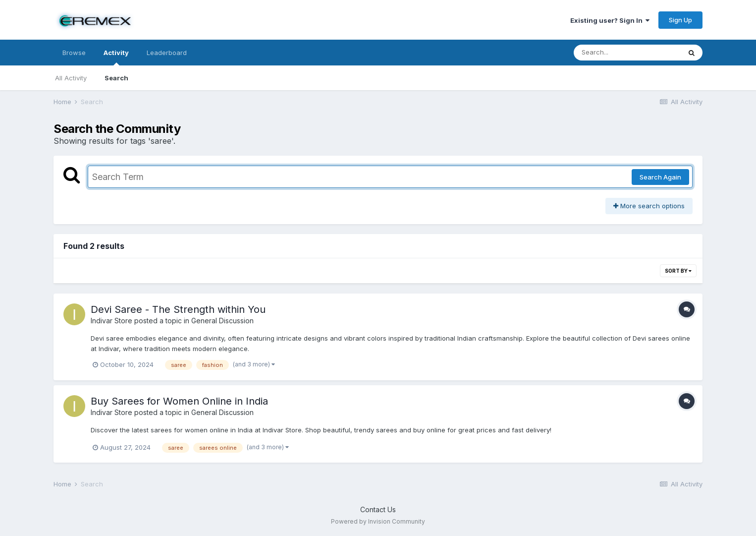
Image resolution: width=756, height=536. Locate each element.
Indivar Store (111, 321)
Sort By (678, 271)
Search (116, 78)
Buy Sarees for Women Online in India (179, 401)
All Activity (71, 78)
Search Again (660, 177)
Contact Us (378, 509)
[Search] (627, 53)
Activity (116, 57)
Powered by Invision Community (378, 521)
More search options (649, 206)
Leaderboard (167, 53)
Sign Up (680, 20)
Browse (74, 53)
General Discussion (222, 321)
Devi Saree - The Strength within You (178, 309)
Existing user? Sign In (610, 20)
